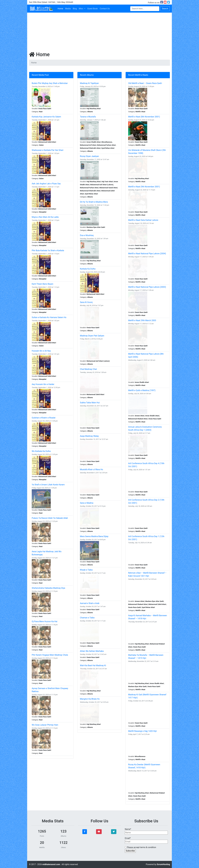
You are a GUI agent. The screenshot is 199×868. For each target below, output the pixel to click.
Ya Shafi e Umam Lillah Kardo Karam (48, 485)
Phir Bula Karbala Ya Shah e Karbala (48, 250)
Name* (146, 831)
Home (60, 9)
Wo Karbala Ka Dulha (41, 451)
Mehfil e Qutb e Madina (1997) (142, 390)
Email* (146, 840)
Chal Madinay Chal (88, 369)
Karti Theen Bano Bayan (43, 284)
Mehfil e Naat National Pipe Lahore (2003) (147, 287)
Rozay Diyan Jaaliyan (89, 156)
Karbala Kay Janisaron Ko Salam (46, 117)
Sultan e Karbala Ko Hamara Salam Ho (49, 317)
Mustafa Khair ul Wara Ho (92, 469)
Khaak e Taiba (86, 570)
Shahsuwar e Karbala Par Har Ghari (48, 150)
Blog (75, 9)
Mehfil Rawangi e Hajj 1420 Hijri (143, 731)
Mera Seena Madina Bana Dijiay (94, 536)
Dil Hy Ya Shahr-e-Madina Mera (94, 202)
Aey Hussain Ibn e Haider (43, 384)
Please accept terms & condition (140, 847)
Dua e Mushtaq (87, 235)
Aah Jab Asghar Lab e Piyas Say (46, 184)
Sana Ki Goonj (86, 302)
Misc (81, 9)
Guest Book (93, 9)
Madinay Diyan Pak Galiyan (92, 336)
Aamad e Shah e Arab (90, 603)
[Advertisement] (99, 32)
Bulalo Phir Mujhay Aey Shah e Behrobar (50, 83)
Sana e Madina (87, 503)
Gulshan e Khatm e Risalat (44, 418)
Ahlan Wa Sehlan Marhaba (92, 651)
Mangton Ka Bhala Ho (90, 699)
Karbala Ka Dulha (88, 269)
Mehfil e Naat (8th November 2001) (144, 117)
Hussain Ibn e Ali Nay (41, 351)
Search (165, 9)
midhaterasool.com (51, 864)
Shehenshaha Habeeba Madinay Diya (48, 588)
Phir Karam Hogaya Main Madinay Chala (50, 655)
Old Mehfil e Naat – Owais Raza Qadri (145, 83)
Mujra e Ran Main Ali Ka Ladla (45, 217)
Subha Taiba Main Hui (90, 403)
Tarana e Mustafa (88, 117)
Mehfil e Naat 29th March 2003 (142, 320)
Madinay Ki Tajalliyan (89, 83)
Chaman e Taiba (87, 618)
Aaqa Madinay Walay (89, 436)
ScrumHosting (163, 864)
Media (68, 9)
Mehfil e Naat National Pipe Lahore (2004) (147, 254)
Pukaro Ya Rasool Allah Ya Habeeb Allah (50, 518)
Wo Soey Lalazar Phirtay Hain (45, 725)
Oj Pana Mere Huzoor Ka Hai (45, 621)
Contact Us (105, 9)
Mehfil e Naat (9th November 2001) (144, 187)
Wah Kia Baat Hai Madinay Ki (93, 665)
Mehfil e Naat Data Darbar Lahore (143, 220)
